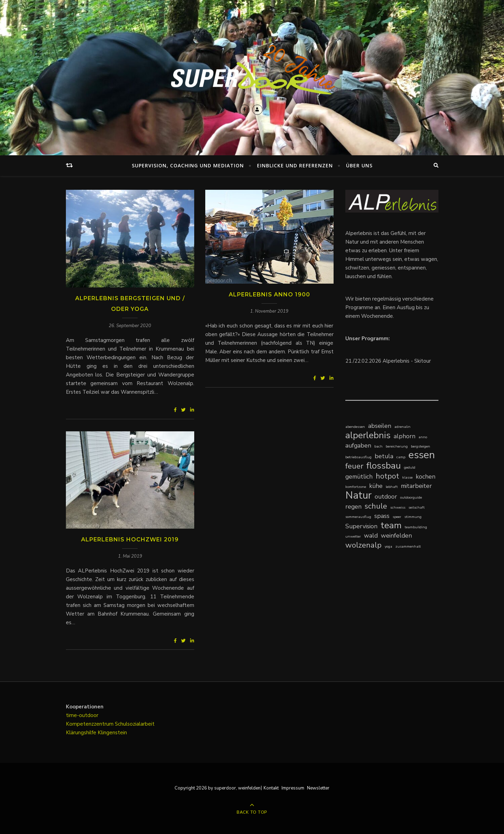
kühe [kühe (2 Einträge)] (376, 486)
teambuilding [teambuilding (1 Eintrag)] (416, 527)
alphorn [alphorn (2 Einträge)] (404, 436)
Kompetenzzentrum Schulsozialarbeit (110, 724)
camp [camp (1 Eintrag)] (401, 457)
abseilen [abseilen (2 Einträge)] (380, 426)
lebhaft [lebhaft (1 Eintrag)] (392, 487)
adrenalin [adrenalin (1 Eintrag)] (402, 427)
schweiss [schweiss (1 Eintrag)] (398, 507)
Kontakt (271, 788)
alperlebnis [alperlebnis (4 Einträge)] (368, 435)
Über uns (359, 165)
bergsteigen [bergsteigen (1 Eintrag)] (421, 446)
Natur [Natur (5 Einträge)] (358, 495)
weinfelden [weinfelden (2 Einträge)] (396, 536)
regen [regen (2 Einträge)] (353, 507)
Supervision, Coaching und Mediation (188, 165)
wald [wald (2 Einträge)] (371, 536)
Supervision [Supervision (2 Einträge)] (361, 526)
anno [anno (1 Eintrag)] (423, 437)
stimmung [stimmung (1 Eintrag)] (413, 517)
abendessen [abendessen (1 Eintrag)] (355, 427)
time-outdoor (82, 715)
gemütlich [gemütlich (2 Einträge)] (359, 477)
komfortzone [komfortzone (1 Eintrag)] (356, 487)
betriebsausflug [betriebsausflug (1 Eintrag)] (358, 457)
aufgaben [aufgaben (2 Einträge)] (358, 445)
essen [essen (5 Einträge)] (422, 455)
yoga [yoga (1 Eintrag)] (388, 546)
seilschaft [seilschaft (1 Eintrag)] (417, 507)
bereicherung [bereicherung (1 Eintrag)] (397, 446)
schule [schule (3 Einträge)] (376, 506)
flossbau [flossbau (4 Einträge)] (384, 466)
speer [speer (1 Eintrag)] (397, 517)
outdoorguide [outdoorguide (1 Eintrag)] (411, 497)
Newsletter (318, 788)
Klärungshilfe (82, 733)
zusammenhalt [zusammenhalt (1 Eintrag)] (408, 546)
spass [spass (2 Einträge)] (382, 516)
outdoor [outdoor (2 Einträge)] (386, 497)
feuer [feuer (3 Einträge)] (354, 466)
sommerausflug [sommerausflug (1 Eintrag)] (358, 517)
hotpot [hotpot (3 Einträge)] (387, 476)
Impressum (293, 788)
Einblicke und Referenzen (295, 165)
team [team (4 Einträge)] (391, 525)
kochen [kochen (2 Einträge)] (426, 477)
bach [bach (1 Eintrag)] (378, 446)
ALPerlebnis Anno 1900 (269, 295)
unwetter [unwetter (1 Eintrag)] (353, 536)
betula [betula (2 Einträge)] (384, 456)
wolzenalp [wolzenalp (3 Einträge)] (363, 545)
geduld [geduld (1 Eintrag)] (410, 467)
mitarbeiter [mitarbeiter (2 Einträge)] (416, 486)
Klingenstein (112, 733)
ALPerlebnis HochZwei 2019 (130, 539)
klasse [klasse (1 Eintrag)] (407, 477)
